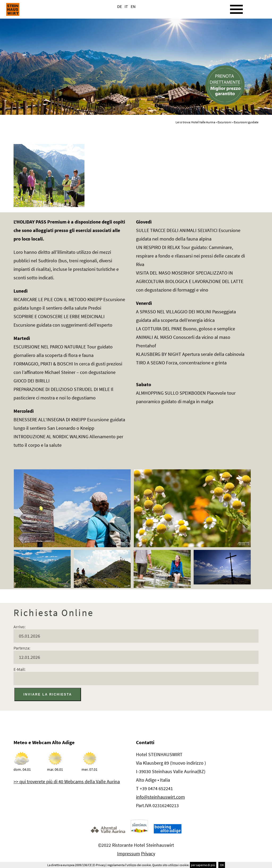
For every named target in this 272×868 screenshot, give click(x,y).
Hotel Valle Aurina (203, 122)
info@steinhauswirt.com (160, 797)
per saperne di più (203, 865)
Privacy (148, 854)
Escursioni (224, 122)
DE (120, 6)
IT (126, 6)
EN (133, 6)
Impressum (129, 854)
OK (222, 865)
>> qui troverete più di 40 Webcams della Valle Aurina (67, 781)
